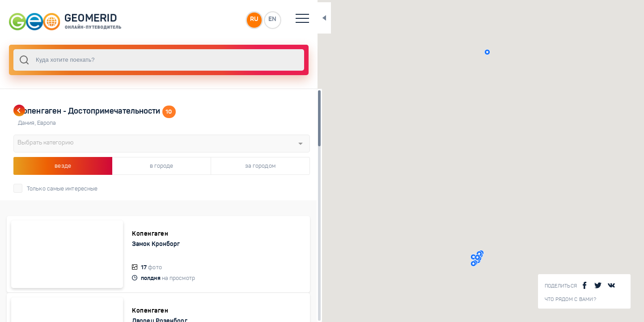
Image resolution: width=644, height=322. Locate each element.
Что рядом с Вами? (570, 299)
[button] (449, 52)
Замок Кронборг (127, 244)
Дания (28, 123)
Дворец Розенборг (131, 311)
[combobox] (121, 60)
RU (177, 20)
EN (196, 20)
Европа (47, 123)
